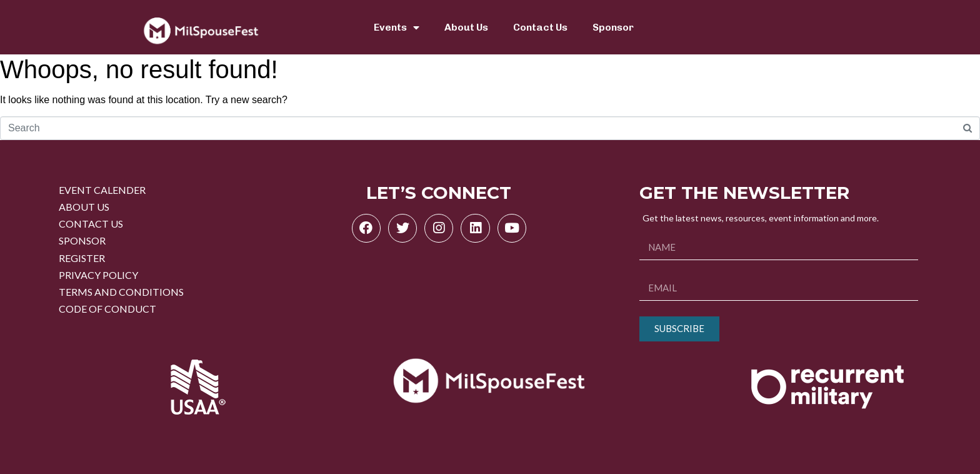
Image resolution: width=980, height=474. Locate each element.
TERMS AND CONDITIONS (121, 292)
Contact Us (540, 27)
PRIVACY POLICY (98, 275)
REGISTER (82, 258)
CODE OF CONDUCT (107, 309)
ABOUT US (84, 207)
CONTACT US (91, 224)
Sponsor (613, 27)
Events (397, 28)
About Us (466, 27)
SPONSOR (82, 240)
